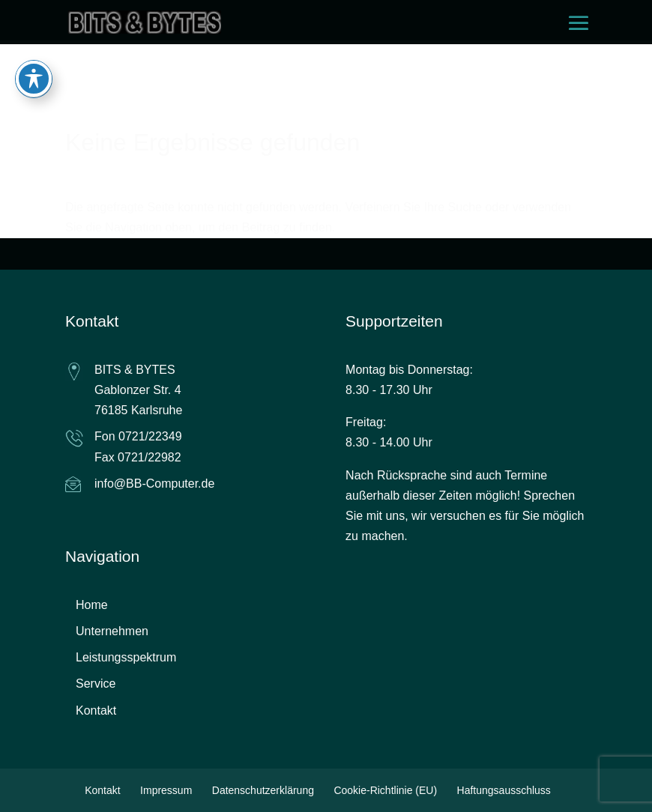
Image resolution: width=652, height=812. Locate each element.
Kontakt (96, 710)
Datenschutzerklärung (263, 790)
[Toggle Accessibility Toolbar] (34, 60)
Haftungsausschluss (504, 790)
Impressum (166, 790)
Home (92, 605)
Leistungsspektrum (126, 657)
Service (96, 684)
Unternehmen (112, 631)
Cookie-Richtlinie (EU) (385, 790)
